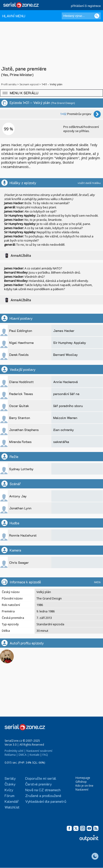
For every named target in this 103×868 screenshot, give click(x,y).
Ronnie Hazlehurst (23, 535)
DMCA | (24, 755)
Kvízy (9, 790)
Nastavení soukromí (39, 751)
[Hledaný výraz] (81, 16)
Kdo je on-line (84, 786)
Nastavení (82, 790)
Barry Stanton (20, 418)
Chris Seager (19, 562)
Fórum (10, 796)
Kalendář (12, 801)
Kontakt (35, 755)
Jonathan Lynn (20, 508)
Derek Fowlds (19, 355)
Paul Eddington (21, 331)
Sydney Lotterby (21, 469)
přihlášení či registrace (86, 6)
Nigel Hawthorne (21, 343)
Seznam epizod (29, 84)
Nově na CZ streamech (43, 790)
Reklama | (11, 755)
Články (10, 784)
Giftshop (81, 782)
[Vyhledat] (97, 16)
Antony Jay (18, 496)
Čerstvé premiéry (39, 784)
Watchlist (12, 807)
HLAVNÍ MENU (14, 16)
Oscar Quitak (19, 406)
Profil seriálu (9, 84)
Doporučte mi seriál (41, 778)
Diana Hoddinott (21, 382)
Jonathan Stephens (24, 430)
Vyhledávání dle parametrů (46, 801)
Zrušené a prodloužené (43, 796)
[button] (51, 93)
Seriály (10, 778)
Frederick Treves (21, 394)
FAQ (45, 755)
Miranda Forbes (20, 442)
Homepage (83, 778)
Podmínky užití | (15, 751)
